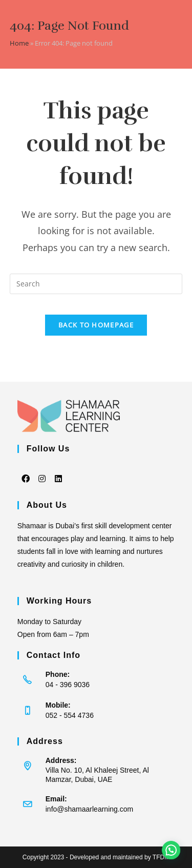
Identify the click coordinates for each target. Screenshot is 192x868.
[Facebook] (26, 471)
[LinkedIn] (58, 471)
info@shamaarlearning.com (89, 809)
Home (19, 43)
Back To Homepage (96, 325)
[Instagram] (42, 471)
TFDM (161, 857)
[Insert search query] (96, 284)
